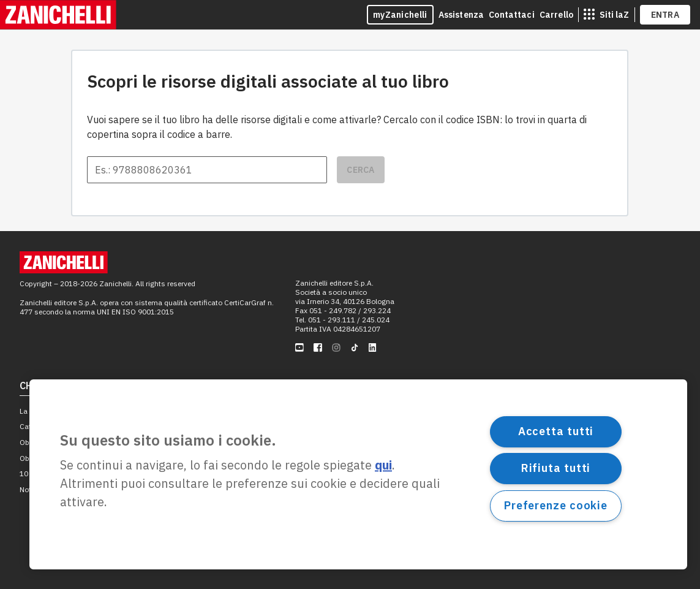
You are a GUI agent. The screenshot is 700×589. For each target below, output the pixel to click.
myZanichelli (400, 15)
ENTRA (665, 15)
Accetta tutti (556, 431)
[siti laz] (606, 15)
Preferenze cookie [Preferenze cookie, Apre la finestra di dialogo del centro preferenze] (556, 505)
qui (383, 465)
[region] (358, 474)
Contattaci (512, 15)
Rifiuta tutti (556, 468)
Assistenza (461, 15)
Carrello (556, 15)
